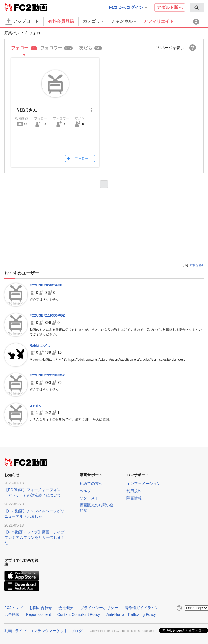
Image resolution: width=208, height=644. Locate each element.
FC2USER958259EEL (47, 285)
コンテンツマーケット (49, 631)
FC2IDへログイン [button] (128, 7)
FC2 (18, 7)
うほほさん (26, 110)
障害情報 (134, 498)
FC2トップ (14, 608)
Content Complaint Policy (79, 614)
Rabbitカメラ (40, 345)
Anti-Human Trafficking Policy (131, 614)
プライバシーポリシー (99, 608)
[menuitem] (197, 8)
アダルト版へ (170, 7)
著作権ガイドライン (142, 608)
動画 (8, 631)
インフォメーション (144, 484)
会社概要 (66, 608)
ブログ (77, 631)
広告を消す (197, 265)
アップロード (22, 22)
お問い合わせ (41, 608)
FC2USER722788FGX (47, 375)
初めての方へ (91, 484)
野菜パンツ (14, 33)
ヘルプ (85, 491)
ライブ (21, 631)
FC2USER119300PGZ (47, 315)
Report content (38, 614)
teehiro (35, 405)
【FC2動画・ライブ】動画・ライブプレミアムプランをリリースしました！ (35, 537)
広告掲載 (12, 614)
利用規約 (134, 491)
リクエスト (89, 498)
